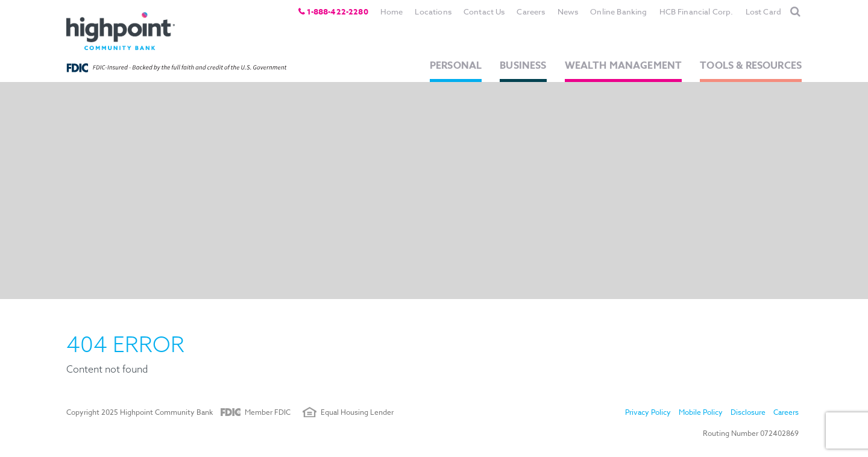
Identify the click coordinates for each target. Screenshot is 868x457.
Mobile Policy (701, 412)
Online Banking (618, 11)
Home (392, 11)
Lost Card (763, 11)
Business (523, 66)
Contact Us (484, 11)
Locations (433, 11)
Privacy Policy (648, 412)
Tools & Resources (751, 66)
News (568, 11)
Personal (456, 66)
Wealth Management (624, 66)
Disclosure (748, 412)
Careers (531, 11)
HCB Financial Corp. (697, 11)
